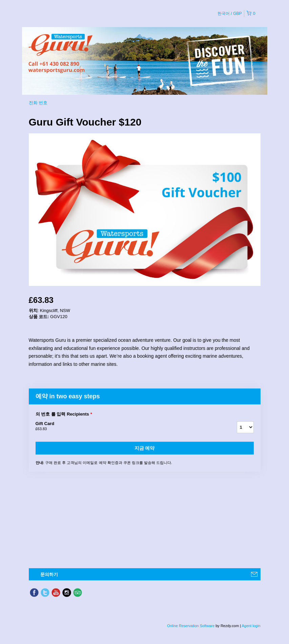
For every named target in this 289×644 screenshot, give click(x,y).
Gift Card (128, 426)
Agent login (251, 626)
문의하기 (49, 574)
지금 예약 (145, 448)
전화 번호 (38, 103)
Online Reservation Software (191, 626)
